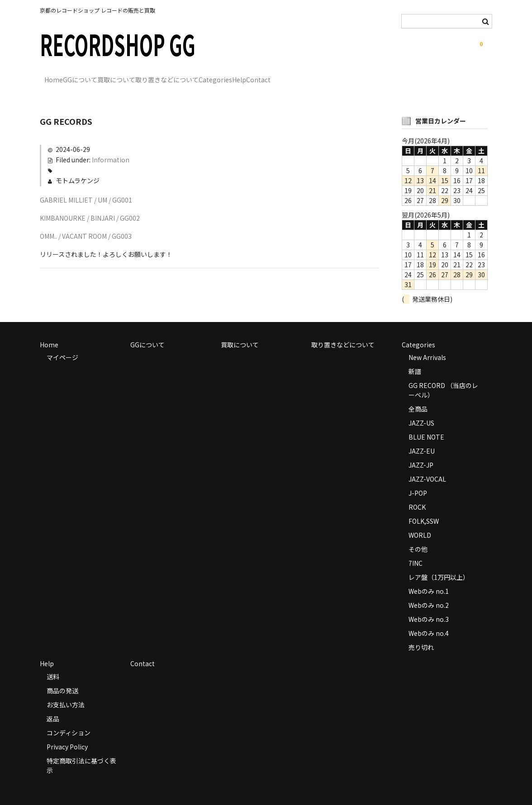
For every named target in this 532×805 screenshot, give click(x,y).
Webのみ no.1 (429, 578)
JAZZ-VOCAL (427, 466)
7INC (416, 550)
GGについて (104, 76)
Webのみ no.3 (429, 606)
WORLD (420, 522)
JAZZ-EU (422, 438)
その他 (418, 536)
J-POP (418, 480)
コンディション (69, 720)
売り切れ (421, 634)
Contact (375, 76)
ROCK (417, 494)
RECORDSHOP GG (118, 44)
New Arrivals (427, 344)
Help (337, 76)
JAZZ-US (421, 410)
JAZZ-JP (421, 452)
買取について (158, 76)
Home (59, 76)
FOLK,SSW (424, 508)
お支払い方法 (66, 691)
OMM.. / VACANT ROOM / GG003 (86, 223)
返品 (53, 706)
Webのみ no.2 (429, 592)
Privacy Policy (67, 734)
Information (111, 147)
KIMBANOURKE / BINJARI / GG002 (90, 205)
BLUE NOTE (426, 424)
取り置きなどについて (228, 76)
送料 (53, 663)
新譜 (415, 358)
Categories (294, 76)
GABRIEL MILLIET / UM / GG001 (86, 187)
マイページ (62, 344)
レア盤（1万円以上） (439, 564)
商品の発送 (62, 677)
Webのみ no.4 (429, 620)
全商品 (418, 396)
